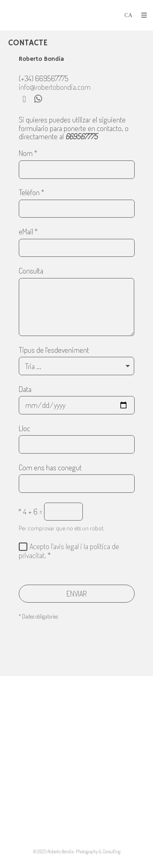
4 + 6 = (30, 512)
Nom (28, 154)
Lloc (24, 429)
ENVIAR (77, 593)
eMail (28, 232)
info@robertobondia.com (55, 87)
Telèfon (32, 193)
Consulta (31, 271)
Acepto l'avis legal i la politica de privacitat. (69, 551)
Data (25, 389)
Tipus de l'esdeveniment (54, 350)
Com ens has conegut (50, 468)
